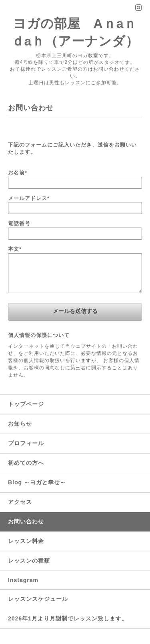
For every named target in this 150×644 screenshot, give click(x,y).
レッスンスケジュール (38, 599)
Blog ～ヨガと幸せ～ (37, 482)
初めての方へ (26, 463)
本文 (15, 249)
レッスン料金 (26, 541)
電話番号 (19, 223)
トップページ (26, 404)
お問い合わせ (26, 521)
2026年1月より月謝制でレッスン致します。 (68, 618)
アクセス (20, 502)
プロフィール (26, 443)
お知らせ (20, 424)
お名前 (18, 173)
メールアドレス (29, 198)
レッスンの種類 (29, 561)
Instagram (23, 580)
